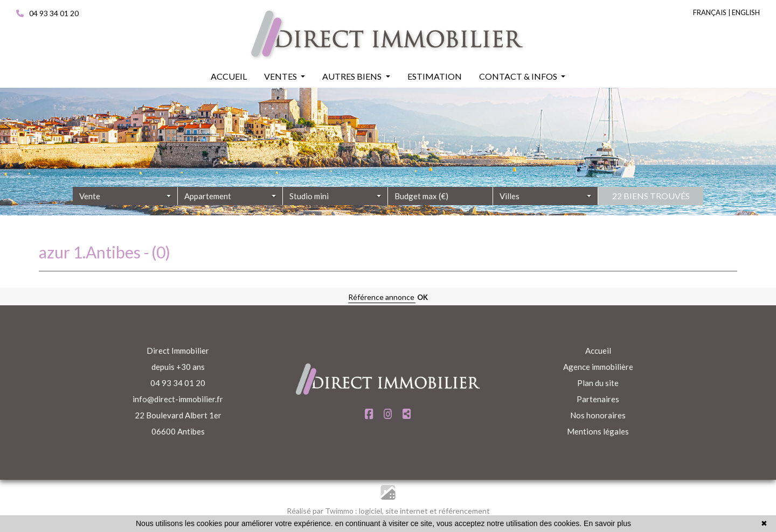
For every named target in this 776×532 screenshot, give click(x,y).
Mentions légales (598, 431)
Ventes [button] (281, 76)
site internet (407, 511)
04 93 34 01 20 (47, 13)
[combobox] (125, 215)
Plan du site (598, 383)
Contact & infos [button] (519, 76)
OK (422, 297)
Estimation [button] (435, 76)
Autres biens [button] (353, 76)
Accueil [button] (229, 76)
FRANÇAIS (710, 12)
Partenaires (598, 399)
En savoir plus (607, 523)
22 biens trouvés (651, 215)
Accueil (598, 351)
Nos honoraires (598, 415)
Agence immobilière (598, 367)
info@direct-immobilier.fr (178, 399)
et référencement (460, 511)
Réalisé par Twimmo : (322, 511)
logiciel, (372, 511)
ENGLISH (746, 12)
